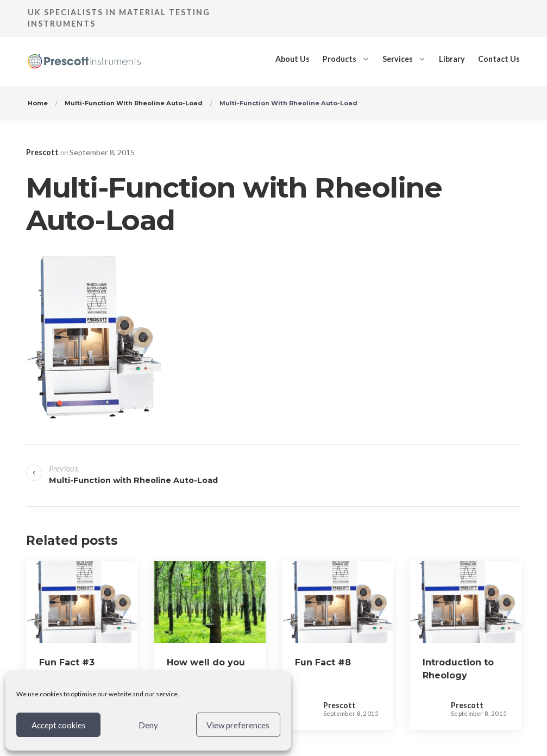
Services (398, 59)
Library (452, 59)
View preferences (238, 725)
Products (339, 59)
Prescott (42, 152)
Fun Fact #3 (67, 662)
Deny (148, 725)
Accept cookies (59, 725)
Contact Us (499, 59)
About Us (293, 59)
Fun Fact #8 (323, 662)
